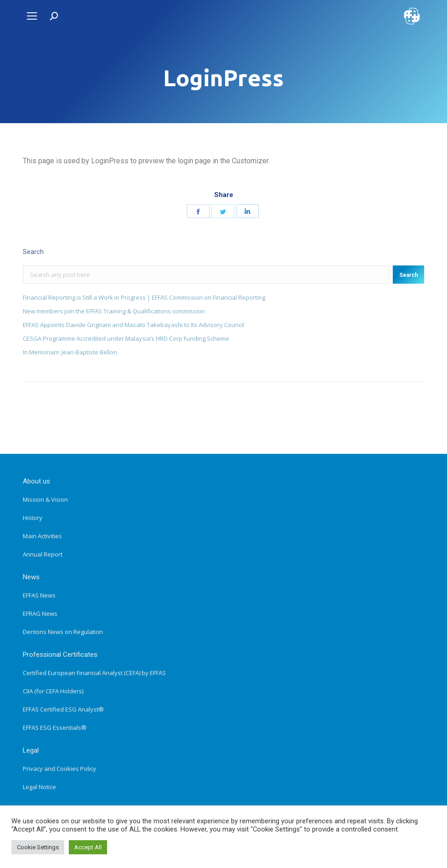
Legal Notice (39, 787)
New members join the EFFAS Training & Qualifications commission (114, 311)
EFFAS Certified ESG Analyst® (63, 709)
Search (408, 275)
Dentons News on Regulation (63, 632)
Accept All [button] (88, 847)
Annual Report (43, 554)
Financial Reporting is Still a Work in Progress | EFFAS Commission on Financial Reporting (144, 297)
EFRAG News (40, 613)
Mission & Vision (45, 499)
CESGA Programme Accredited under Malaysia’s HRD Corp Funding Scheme (126, 338)
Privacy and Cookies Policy (59, 769)
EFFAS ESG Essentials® (55, 728)
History (33, 518)
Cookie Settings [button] (38, 847)
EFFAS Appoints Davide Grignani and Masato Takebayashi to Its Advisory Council (134, 325)
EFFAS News (39, 595)
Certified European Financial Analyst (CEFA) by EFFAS (94, 673)
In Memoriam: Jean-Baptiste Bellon (70, 352)
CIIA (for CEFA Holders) (53, 691)
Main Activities (42, 536)
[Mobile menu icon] (32, 16)
